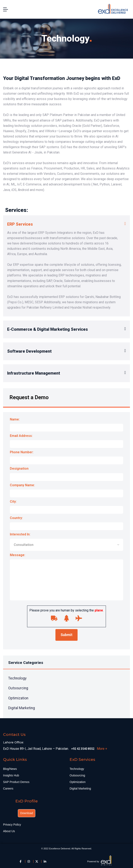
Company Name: (66, 491)
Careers (8, 788)
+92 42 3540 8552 (83, 749)
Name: (66, 425)
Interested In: (66, 542)
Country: (66, 524)
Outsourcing (18, 688)
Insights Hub (11, 775)
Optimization (18, 698)
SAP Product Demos (16, 782)
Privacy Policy (12, 825)
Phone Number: (66, 458)
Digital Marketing (22, 708)
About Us (9, 831)
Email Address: (66, 442)
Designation (66, 474)
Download (26, 813)
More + (102, 749)
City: (66, 507)
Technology (17, 678)
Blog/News (10, 769)
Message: (66, 578)
